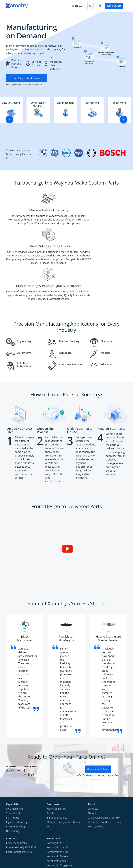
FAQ (49, 779)
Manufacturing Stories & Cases (65, 775)
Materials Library (57, 761)
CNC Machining (15, 761)
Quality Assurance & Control (104, 770)
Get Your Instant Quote (27, 78)
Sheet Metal (13, 766)
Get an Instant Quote (98, 721)
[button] (124, 120)
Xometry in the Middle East (62, 822)
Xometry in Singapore (59, 818)
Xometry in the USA (58, 804)
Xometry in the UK (57, 800)
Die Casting (13, 783)
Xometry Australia (16, 795)
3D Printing (13, 770)
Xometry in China (57, 813)
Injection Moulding (17, 775)
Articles (51, 766)
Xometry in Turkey (57, 809)
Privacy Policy (96, 779)
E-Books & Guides (57, 770)
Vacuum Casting (15, 779)
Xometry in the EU (57, 795)
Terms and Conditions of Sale (105, 775)
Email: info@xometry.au (20, 804)
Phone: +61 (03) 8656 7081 (21, 800)
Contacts (93, 761)
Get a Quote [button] (112, 6)
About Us (93, 766)
